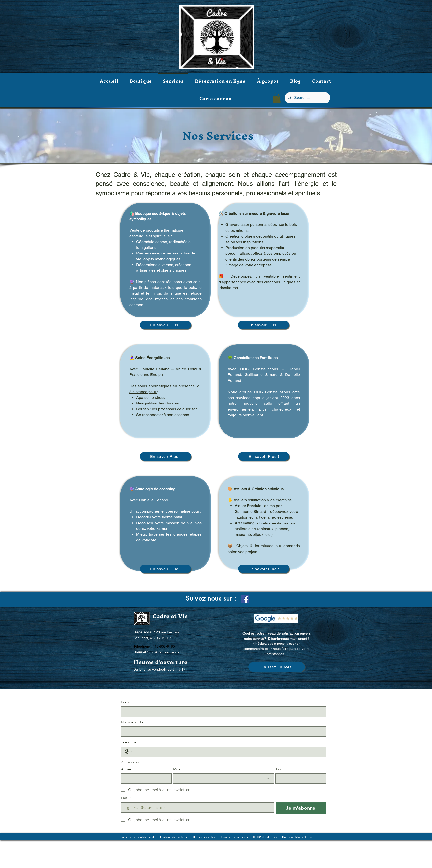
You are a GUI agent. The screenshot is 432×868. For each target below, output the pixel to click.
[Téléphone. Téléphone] (228, 752)
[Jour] (299, 778)
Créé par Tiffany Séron (297, 837)
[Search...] (307, 98)
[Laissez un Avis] (277, 667)
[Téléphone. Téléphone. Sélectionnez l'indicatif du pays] (129, 752)
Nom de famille (132, 722)
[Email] (196, 808)
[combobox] (223, 778)
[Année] (145, 778)
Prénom (127, 702)
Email (126, 798)
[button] (277, 98)
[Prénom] (222, 712)
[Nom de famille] (222, 732)
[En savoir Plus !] (165, 325)
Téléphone (129, 742)
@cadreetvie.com (168, 652)
